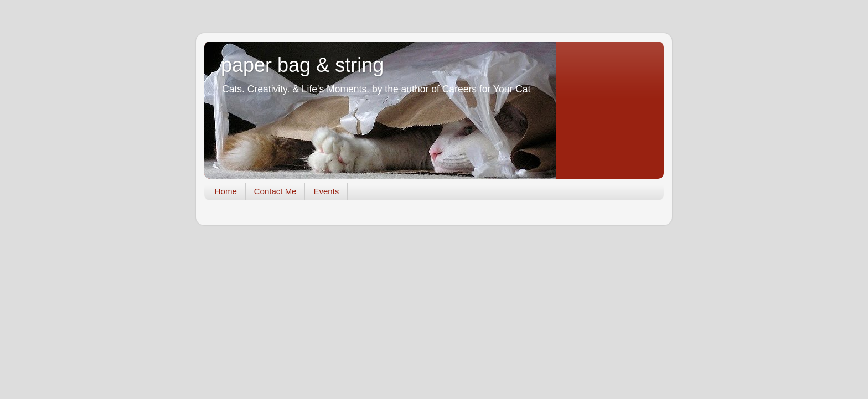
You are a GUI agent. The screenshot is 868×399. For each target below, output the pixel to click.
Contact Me (275, 191)
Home (226, 191)
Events (326, 191)
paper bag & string (302, 65)
